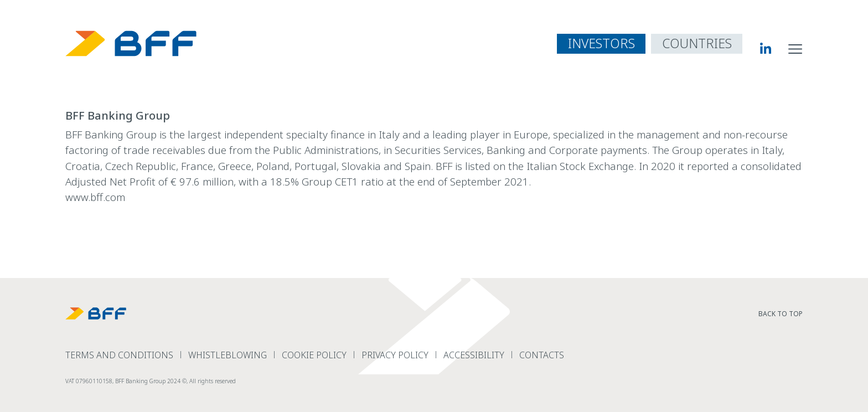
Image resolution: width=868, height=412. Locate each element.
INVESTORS (601, 43)
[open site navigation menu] (795, 48)
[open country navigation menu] (697, 44)
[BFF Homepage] (131, 43)
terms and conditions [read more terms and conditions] (119, 355)
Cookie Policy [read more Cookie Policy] (314, 355)
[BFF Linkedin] (756, 48)
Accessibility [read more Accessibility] (474, 355)
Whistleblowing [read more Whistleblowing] (228, 355)
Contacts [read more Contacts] (542, 355)
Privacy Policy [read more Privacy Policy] (395, 355)
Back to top (781, 314)
